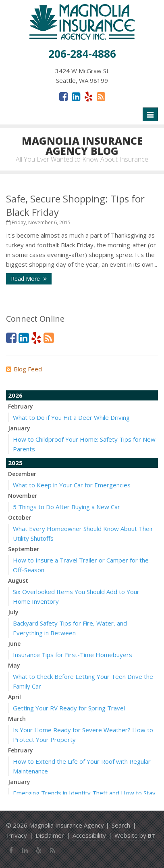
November (23, 496)
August (18, 580)
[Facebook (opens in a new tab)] (63, 96)
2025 (15, 463)
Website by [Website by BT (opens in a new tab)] (135, 835)
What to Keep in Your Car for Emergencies (72, 485)
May (14, 665)
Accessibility (89, 835)
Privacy (17, 835)
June (14, 644)
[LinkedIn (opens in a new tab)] (76, 96)
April (15, 697)
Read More (29, 279)
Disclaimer (50, 835)
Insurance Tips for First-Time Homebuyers (73, 655)
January (19, 428)
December (22, 474)
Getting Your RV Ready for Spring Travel (69, 708)
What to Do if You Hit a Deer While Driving (71, 417)
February (21, 406)
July (13, 612)
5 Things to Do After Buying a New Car (66, 507)
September (24, 549)
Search (121, 825)
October (20, 517)
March (17, 719)
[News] (101, 96)
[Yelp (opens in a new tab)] (88, 96)
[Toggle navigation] (150, 114)
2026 (15, 395)
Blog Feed (24, 369)
